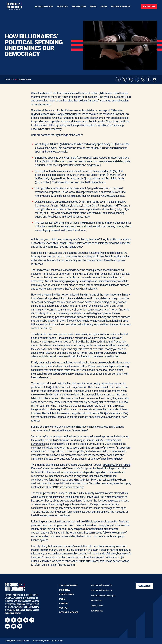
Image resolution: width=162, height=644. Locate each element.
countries (43, 536)
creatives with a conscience (53, 641)
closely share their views (62, 370)
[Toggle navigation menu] (62, 6)
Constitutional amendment (101, 529)
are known (70, 226)
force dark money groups (99, 525)
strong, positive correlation (62, 317)
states (72, 536)
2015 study (52, 387)
